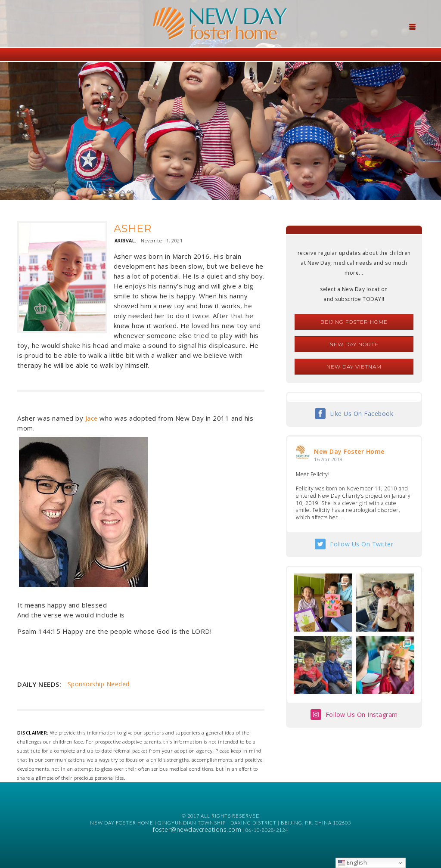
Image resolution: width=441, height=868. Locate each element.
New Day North (354, 344)
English (352, 862)
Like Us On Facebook (362, 414)
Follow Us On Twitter (362, 544)
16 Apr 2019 (328, 459)
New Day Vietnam (354, 367)
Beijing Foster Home (354, 322)
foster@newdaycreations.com (197, 829)
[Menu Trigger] (413, 26)
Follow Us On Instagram (362, 715)
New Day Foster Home (349, 451)
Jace (92, 418)
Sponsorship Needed (99, 684)
